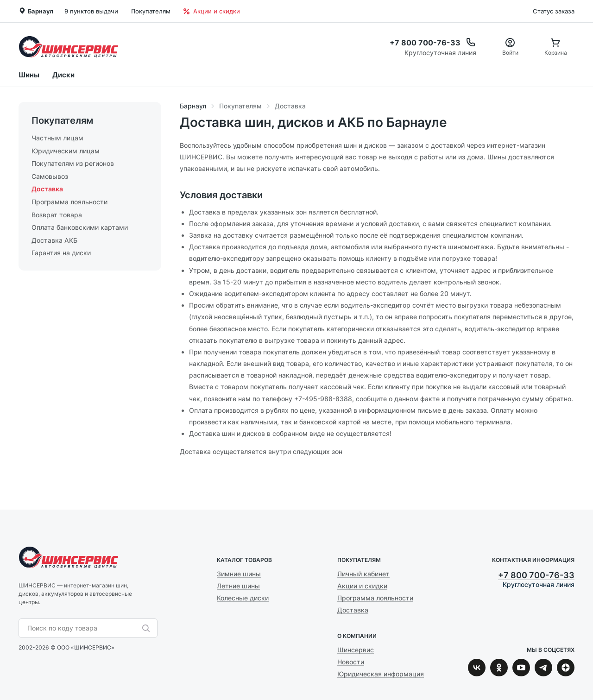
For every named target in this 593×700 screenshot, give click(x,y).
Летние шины (238, 586)
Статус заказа (554, 11)
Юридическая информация (381, 674)
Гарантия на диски (61, 253)
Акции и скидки (212, 11)
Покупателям (151, 11)
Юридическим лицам (66, 151)
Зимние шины (239, 574)
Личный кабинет (363, 574)
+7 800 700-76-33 (536, 575)
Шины (29, 75)
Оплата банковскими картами (80, 227)
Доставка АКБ (54, 240)
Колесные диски (243, 598)
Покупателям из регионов (73, 163)
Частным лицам (57, 138)
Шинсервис (69, 47)
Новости (351, 662)
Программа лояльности (69, 202)
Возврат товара (57, 215)
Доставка (47, 189)
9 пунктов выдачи (91, 11)
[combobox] (83, 628)
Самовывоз (50, 176)
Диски (63, 75)
